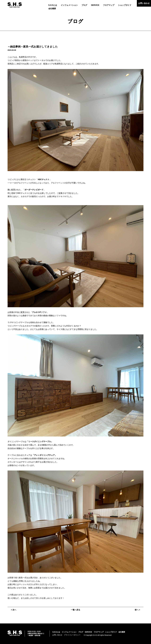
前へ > (137, 610)
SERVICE (95, 5)
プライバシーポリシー (72, 635)
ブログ (84, 5)
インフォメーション (69, 5)
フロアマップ (109, 5)
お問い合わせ (144, 3)
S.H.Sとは (53, 5)
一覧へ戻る (75, 610)
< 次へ (14, 610)
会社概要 (52, 9)
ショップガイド (125, 5)
